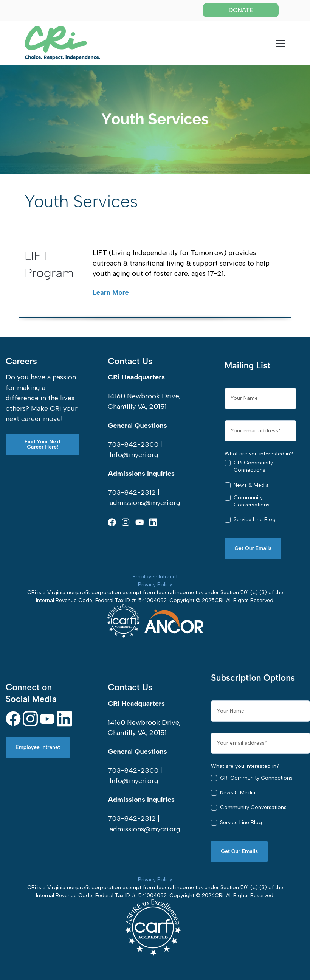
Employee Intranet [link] (38, 747)
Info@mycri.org (134, 455)
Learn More (111, 292)
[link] (62, 42)
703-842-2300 (133, 444)
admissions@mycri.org (145, 503)
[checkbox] (260, 494)
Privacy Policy (155, 585)
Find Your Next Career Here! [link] (43, 444)
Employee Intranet (155, 577)
